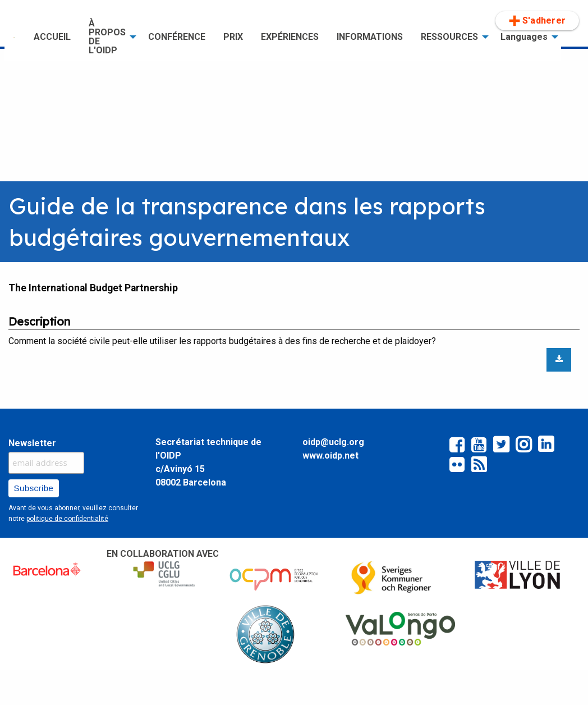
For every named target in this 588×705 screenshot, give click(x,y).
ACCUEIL (52, 37)
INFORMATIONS (370, 37)
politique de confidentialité (67, 519)
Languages (524, 37)
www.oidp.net (330, 455)
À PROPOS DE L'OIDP (107, 37)
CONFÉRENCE (177, 37)
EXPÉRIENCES (290, 37)
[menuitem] (15, 37)
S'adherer (537, 21)
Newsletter (32, 443)
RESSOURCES (449, 37)
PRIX (233, 37)
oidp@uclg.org (333, 442)
